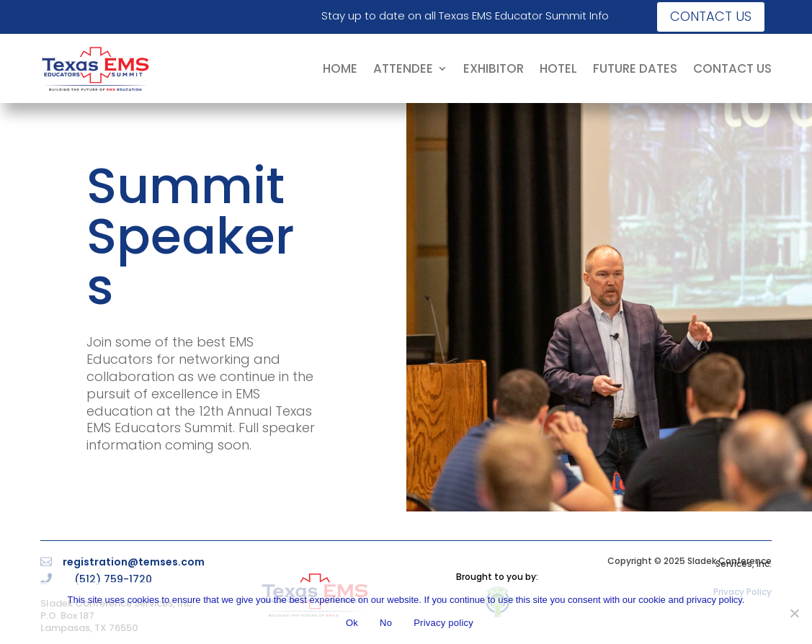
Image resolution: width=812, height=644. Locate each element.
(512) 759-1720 (113, 579)
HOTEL (558, 68)
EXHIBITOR (494, 68)
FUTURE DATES (635, 68)
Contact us (711, 16)
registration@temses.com (134, 562)
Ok (352, 623)
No (386, 623)
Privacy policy (443, 623)
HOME (340, 68)
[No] (794, 613)
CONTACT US (732, 68)
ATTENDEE (403, 68)
